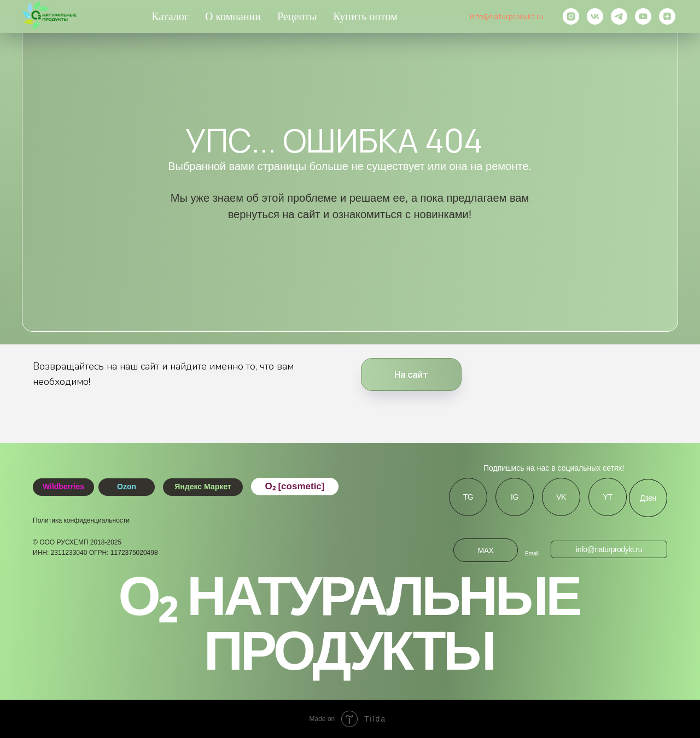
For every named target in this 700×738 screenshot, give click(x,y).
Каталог (170, 16)
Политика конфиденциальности (81, 520)
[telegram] (619, 16)
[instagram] (571, 16)
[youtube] (643, 16)
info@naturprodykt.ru (507, 16)
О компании (233, 16)
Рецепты (297, 16)
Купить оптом (365, 16)
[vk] (595, 16)
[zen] (667, 16)
